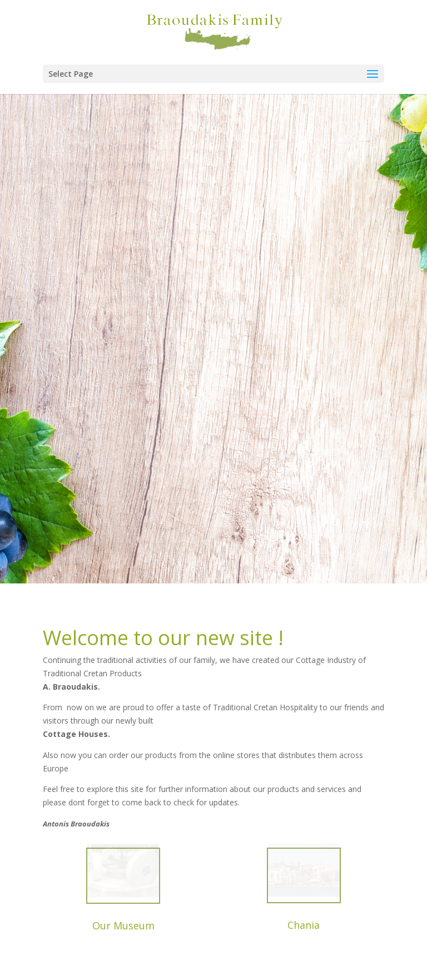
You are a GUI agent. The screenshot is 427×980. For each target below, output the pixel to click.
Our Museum (123, 925)
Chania (304, 925)
